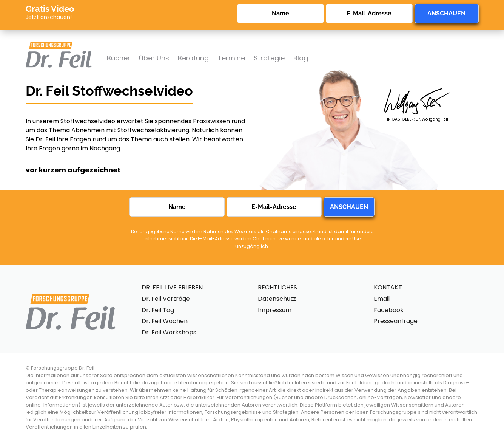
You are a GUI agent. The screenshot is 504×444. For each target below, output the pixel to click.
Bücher (119, 58)
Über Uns (154, 58)
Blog (301, 58)
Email (382, 299)
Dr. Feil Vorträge (166, 299)
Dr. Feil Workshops (169, 332)
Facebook (389, 310)
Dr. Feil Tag (158, 310)
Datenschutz (277, 299)
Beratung (193, 58)
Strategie (269, 58)
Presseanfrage (396, 321)
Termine (231, 58)
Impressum (275, 310)
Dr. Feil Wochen (165, 321)
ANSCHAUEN (446, 13)
